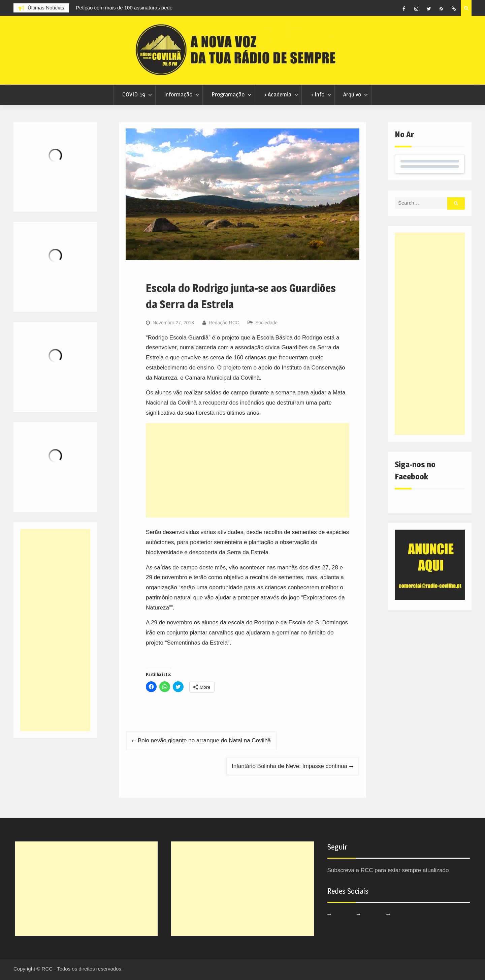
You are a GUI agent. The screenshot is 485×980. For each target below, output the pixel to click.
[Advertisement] (248, 470)
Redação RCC (224, 323)
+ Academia (278, 94)
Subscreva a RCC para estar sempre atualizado (388, 870)
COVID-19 (134, 94)
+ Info (317, 94)
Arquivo (352, 94)
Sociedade (266, 323)
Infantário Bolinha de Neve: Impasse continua (289, 766)
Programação (228, 94)
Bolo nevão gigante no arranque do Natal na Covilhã (204, 740)
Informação (178, 94)
